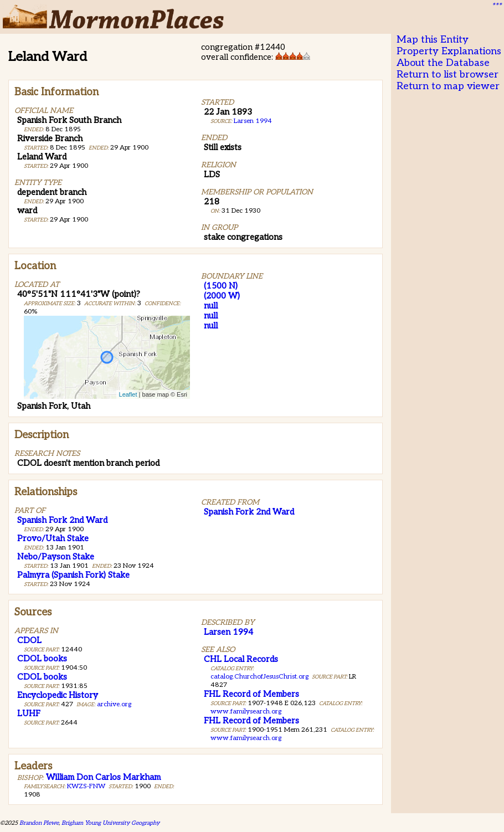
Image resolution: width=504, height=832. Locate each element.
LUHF (29, 713)
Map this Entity (433, 40)
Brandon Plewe (39, 823)
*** (496, 6)
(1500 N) (221, 286)
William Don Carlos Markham (103, 777)
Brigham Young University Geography (110, 823)
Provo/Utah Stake (53, 538)
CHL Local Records (241, 659)
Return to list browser (448, 75)
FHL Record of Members (251, 694)
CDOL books (42, 659)
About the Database (443, 63)
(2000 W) (222, 296)
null (211, 306)
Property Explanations (449, 51)
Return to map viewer (448, 86)
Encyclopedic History (58, 695)
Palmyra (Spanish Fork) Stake (73, 575)
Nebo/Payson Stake (56, 557)
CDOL (29, 640)
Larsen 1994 (253, 121)
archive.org (114, 704)
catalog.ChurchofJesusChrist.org (259, 677)
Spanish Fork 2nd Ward (62, 520)
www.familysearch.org (246, 712)
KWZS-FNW (86, 786)
